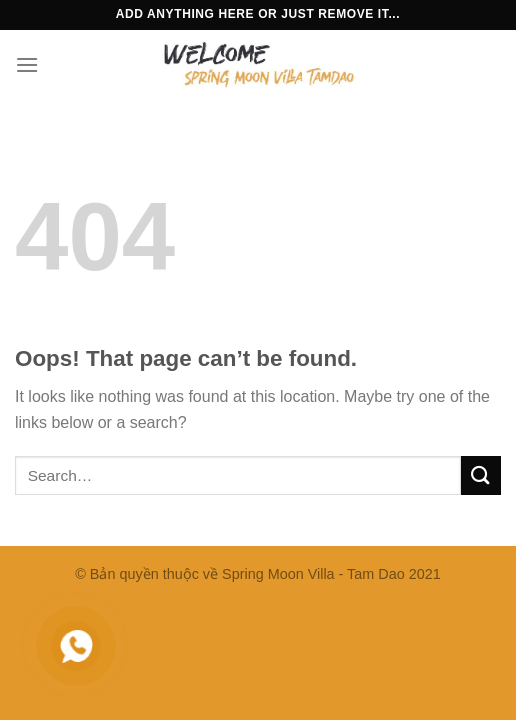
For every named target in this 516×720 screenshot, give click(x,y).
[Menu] (27, 64)
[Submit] (481, 475)
